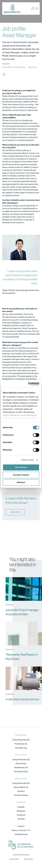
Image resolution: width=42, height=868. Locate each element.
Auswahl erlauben (21, 475)
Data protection (28, 859)
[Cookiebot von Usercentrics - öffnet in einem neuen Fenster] (30, 384)
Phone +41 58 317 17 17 (21, 830)
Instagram (21, 811)
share (4, 74)
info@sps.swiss (21, 834)
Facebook (21, 815)
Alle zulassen (21, 467)
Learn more (15, 512)
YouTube (21, 819)
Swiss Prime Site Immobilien (14, 67)
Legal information (14, 859)
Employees (33, 67)
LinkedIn (21, 807)
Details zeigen (28, 460)
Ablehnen (21, 482)
